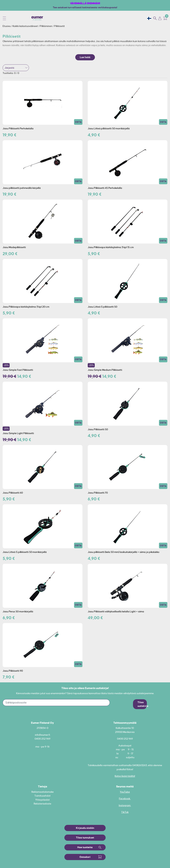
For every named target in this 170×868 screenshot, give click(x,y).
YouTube (125, 792)
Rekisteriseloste (42, 804)
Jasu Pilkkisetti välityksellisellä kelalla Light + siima (116, 611)
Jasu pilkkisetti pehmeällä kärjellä (22, 188)
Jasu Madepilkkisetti (14, 247)
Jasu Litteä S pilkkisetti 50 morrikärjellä (25, 552)
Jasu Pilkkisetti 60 (13, 493)
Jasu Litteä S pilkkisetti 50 (102, 307)
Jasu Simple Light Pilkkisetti (18, 433)
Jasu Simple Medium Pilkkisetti (105, 370)
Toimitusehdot (42, 796)
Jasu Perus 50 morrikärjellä (18, 611)
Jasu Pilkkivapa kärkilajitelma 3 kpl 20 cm (26, 307)
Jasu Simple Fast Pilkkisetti (18, 370)
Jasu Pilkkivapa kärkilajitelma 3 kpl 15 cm (111, 247)
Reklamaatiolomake (43, 792)
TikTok (125, 812)
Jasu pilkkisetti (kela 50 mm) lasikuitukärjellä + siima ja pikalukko (124, 552)
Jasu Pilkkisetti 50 (98, 429)
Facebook (125, 798)
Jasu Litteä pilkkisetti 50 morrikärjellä (109, 128)
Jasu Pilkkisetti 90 (13, 671)
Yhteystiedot (42, 800)
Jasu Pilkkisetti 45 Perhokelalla (105, 188)
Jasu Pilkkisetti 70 (98, 493)
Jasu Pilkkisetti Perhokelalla (18, 128)
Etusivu (7, 26)
